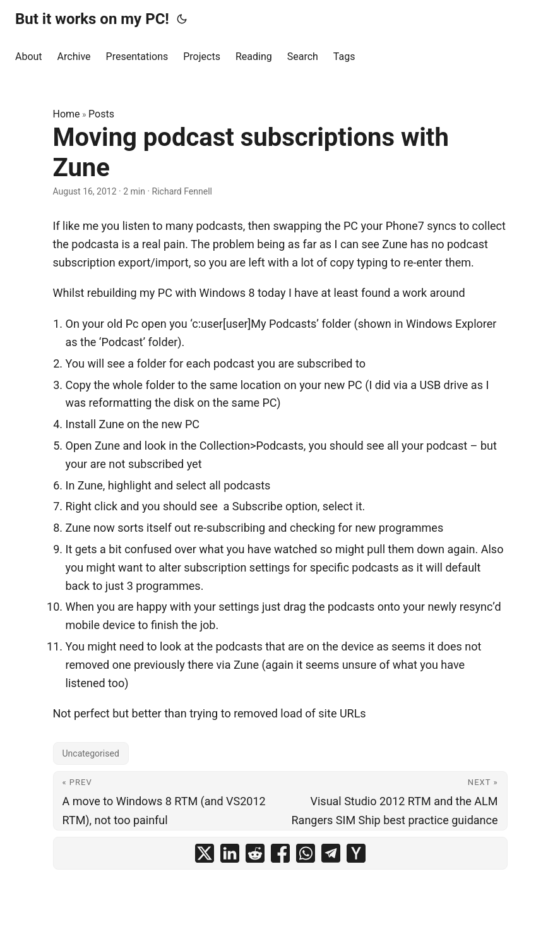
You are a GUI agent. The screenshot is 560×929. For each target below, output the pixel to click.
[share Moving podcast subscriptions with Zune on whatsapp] (306, 853)
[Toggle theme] (182, 19)
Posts (101, 114)
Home (67, 114)
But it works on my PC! (92, 19)
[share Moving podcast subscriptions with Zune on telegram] (331, 853)
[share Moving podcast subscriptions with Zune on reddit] (255, 853)
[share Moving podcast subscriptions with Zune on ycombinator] (356, 853)
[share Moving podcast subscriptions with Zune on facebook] (280, 853)
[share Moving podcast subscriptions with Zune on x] (205, 853)
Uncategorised (91, 753)
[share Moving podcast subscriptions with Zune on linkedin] (230, 853)
